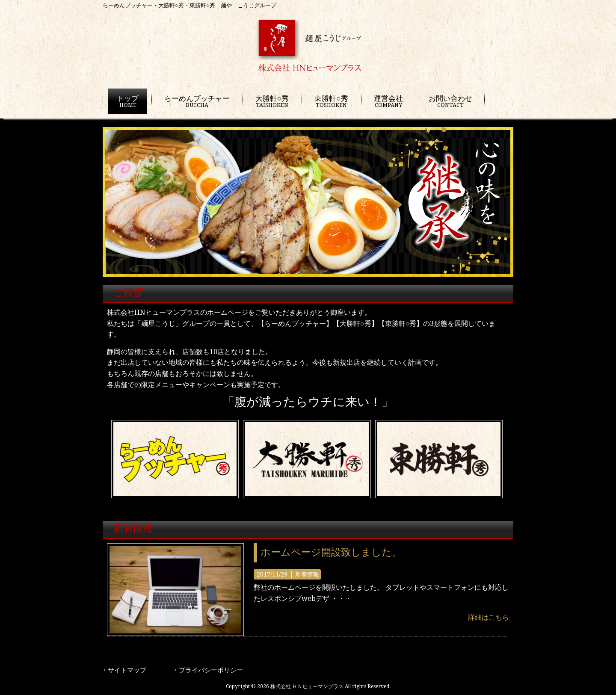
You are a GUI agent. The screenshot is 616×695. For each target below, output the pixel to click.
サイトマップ (127, 671)
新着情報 (307, 574)
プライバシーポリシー (211, 671)
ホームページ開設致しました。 (331, 552)
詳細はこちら (489, 617)
